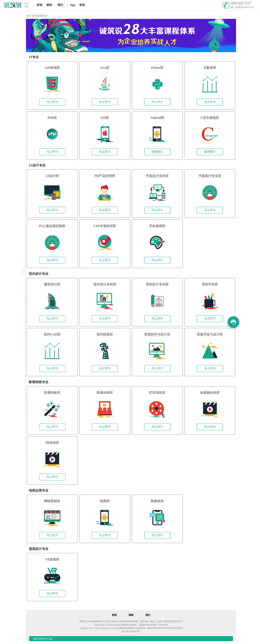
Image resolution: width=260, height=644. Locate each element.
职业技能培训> (40, 16)
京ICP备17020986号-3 (131, 631)
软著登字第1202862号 (173, 621)
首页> (29, 16)
